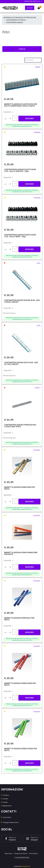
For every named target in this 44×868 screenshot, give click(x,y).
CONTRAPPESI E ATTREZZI (16, 20)
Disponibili (7, 112)
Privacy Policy (33, 853)
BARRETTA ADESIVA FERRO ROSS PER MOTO (20, 684)
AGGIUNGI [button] (29, 118)
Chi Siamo (5, 795)
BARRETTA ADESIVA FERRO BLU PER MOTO (19, 619)
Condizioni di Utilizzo (21, 853)
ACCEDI (30, 8)
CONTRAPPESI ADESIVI (14, 22)
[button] (38, 8)
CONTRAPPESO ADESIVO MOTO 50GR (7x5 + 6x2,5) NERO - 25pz (20, 236)
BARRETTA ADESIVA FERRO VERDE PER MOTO (21, 750)
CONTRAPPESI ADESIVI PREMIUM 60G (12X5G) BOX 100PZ (20, 426)
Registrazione (6, 806)
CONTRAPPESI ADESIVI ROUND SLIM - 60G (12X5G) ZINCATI (22, 301)
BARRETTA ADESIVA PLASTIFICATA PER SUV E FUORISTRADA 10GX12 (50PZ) (21, 105)
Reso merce (9, 853)
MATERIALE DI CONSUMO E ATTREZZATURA (20, 17)
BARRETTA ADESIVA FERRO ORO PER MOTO (20, 488)
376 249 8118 (7, 817)
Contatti (5, 799)
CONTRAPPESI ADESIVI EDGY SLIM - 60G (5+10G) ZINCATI (21, 364)
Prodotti (4, 802)
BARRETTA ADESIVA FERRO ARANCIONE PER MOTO (21, 554)
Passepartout (26, 866)
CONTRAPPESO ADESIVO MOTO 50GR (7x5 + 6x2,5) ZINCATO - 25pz (20, 171)
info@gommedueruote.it (11, 822)
